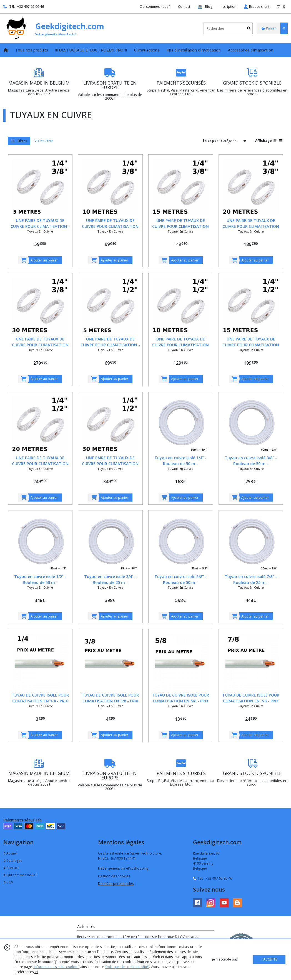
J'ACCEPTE (269, 959)
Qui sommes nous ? (20, 875)
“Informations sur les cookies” (56, 967)
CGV (8, 882)
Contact (184, 7)
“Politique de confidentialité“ (127, 967)
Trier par (210, 141)
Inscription (228, 7)
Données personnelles (116, 884)
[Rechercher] (249, 29)
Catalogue (13, 861)
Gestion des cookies (114, 876)
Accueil (10, 853)
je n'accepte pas (225, 959)
